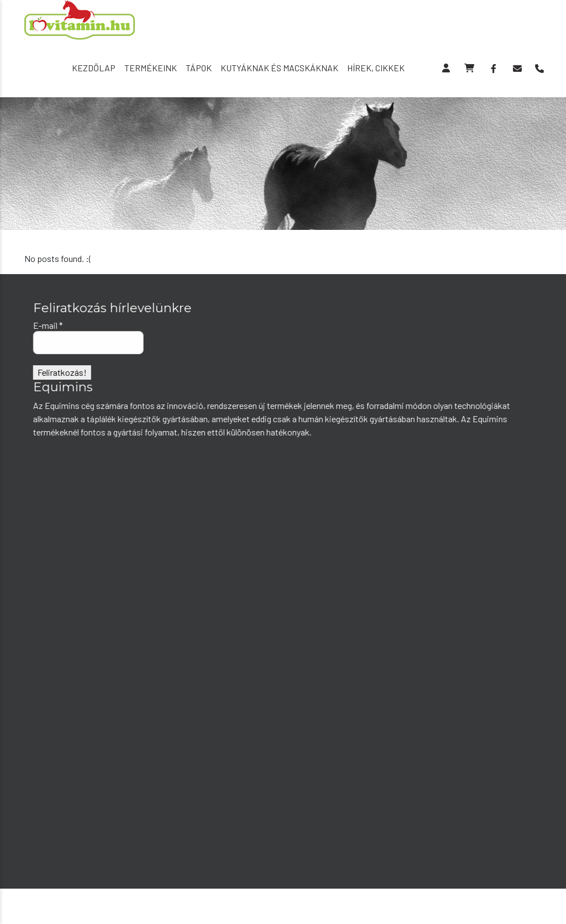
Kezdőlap (94, 68)
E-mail (48, 325)
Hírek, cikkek (376, 68)
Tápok (199, 68)
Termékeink (151, 68)
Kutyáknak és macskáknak (279, 68)
